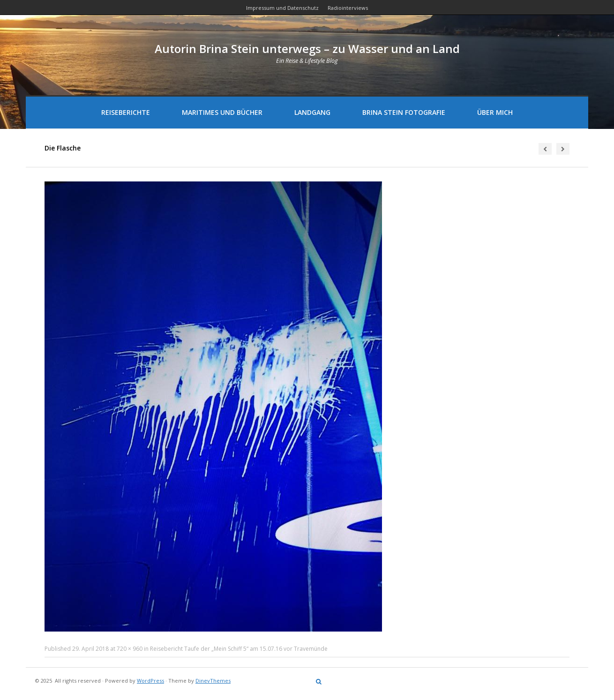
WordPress (150, 681)
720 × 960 (130, 649)
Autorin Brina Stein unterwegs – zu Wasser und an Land (307, 49)
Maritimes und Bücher (222, 112)
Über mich (495, 112)
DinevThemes (213, 681)
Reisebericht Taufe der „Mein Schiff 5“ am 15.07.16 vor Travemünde (239, 649)
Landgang (312, 112)
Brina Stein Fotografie (404, 112)
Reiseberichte (126, 112)
